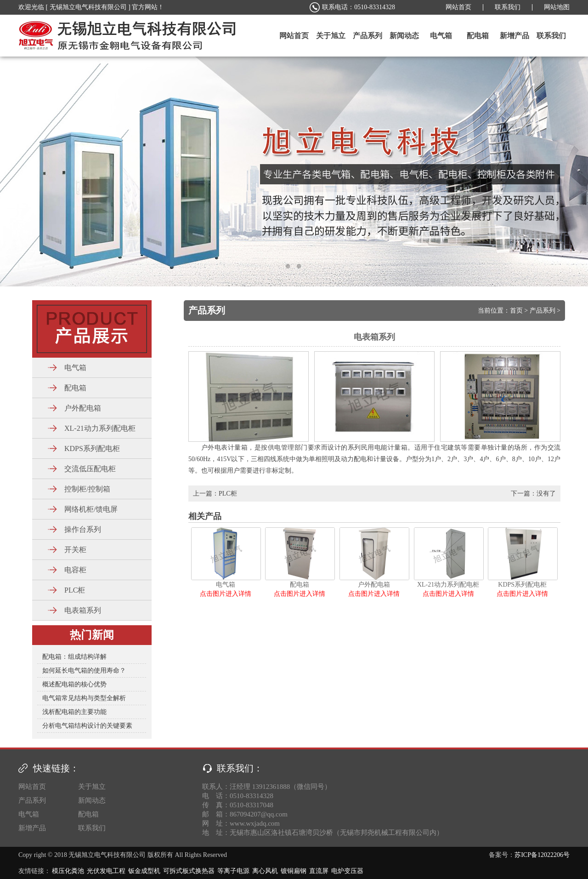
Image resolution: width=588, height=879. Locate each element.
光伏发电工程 (106, 871)
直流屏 (319, 871)
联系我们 (508, 7)
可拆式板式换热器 (189, 871)
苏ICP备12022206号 (542, 855)
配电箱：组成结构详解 (74, 657)
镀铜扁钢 (294, 871)
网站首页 (458, 7)
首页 (516, 311)
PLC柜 (228, 494)
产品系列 (543, 311)
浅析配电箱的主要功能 (74, 712)
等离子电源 (233, 871)
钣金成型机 (144, 871)
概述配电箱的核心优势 (74, 684)
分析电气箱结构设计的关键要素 (87, 726)
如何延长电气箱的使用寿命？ (84, 671)
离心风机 (265, 871)
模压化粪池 (68, 871)
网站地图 (557, 7)
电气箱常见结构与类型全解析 (84, 698)
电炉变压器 (347, 871)
